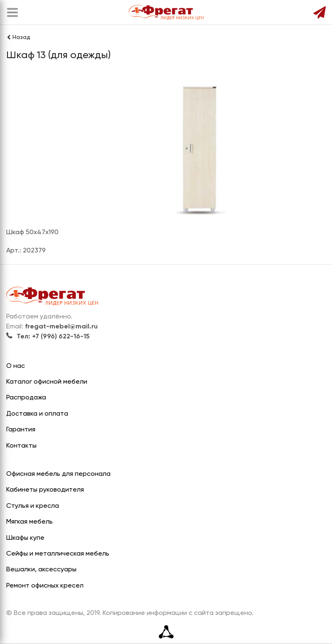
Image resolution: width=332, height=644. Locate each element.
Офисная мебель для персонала (58, 474)
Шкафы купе (25, 538)
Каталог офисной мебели (47, 382)
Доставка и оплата (37, 414)
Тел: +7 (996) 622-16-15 (48, 337)
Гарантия (21, 430)
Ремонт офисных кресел (45, 586)
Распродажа (26, 398)
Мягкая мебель (30, 522)
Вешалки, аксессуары (41, 570)
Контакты (21, 446)
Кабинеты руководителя (45, 490)
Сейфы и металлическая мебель (58, 554)
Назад (18, 37)
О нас (16, 366)
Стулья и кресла (33, 506)
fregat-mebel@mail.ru (61, 327)
